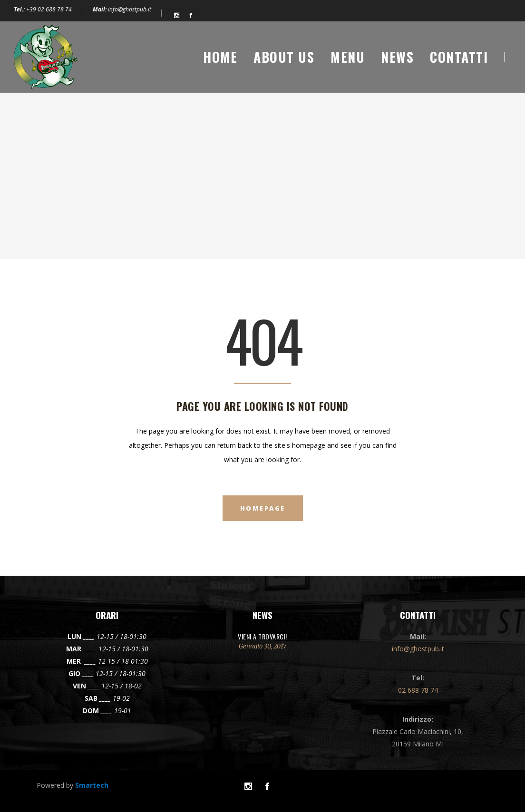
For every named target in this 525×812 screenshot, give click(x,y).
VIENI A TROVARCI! (262, 636)
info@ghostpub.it (130, 9)
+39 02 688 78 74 (49, 9)
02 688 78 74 (418, 690)
